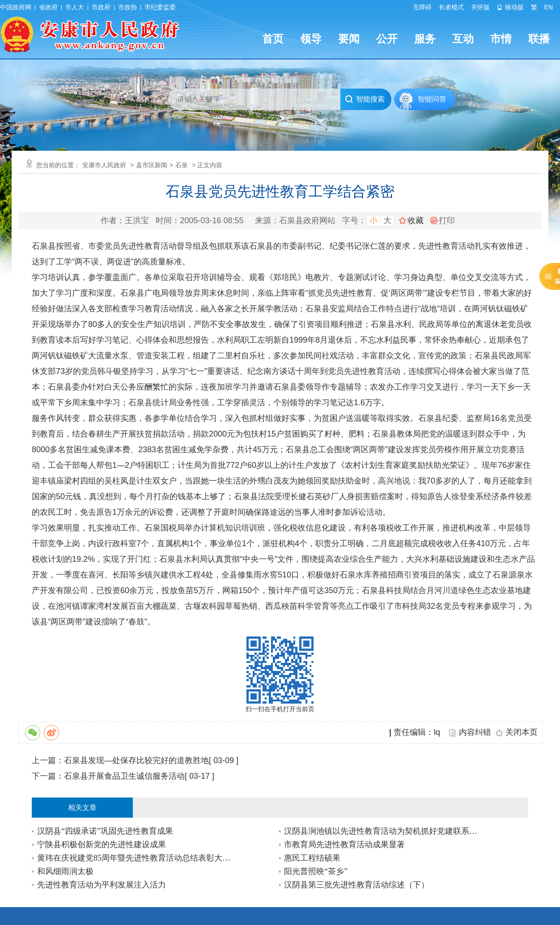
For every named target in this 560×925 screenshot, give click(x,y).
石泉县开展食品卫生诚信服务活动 (124, 776)
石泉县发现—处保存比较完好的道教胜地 (136, 760)
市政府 (101, 7)
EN (549, 7)
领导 (311, 39)
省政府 (48, 7)
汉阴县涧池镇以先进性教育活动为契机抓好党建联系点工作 (383, 831)
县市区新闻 (152, 165)
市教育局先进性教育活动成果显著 (344, 844)
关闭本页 (522, 732)
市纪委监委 (160, 7)
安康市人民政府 (104, 165)
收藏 (416, 221)
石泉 (182, 165)
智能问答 (432, 99)
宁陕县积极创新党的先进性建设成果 (102, 844)
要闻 (349, 39)
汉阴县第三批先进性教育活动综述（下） (356, 885)
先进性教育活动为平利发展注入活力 (102, 885)
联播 (539, 39)
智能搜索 (365, 99)
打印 (443, 221)
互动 (463, 39)
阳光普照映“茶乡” (316, 871)
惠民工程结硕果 (312, 858)
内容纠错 (475, 732)
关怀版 (480, 7)
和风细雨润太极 (65, 871)
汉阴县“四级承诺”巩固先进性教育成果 (105, 831)
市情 (501, 39)
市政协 (127, 7)
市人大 (75, 7)
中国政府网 (16, 7)
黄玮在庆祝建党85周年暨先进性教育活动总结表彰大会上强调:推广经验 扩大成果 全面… (136, 858)
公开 (387, 39)
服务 (425, 39)
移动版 (510, 7)
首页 (273, 39)
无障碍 (422, 7)
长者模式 (451, 7)
